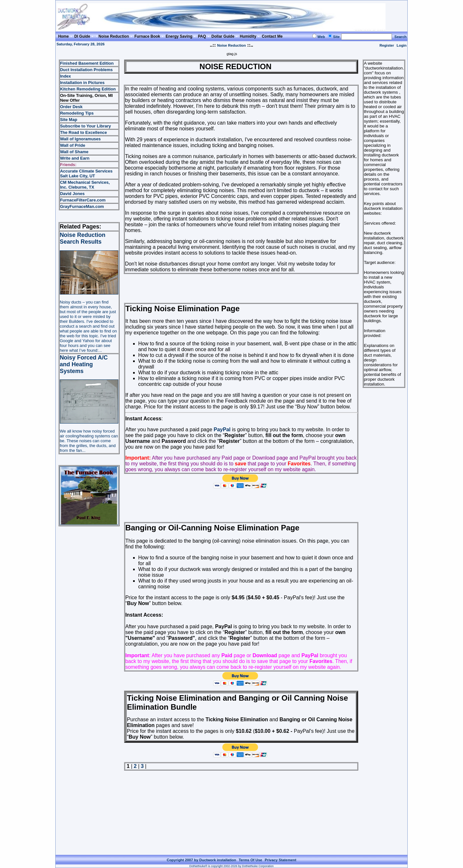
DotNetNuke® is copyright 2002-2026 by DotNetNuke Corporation (232, 866)
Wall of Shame (74, 152)
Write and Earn (75, 158)
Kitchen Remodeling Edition (88, 89)
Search (401, 37)
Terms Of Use (250, 860)
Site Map (69, 120)
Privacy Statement (280, 860)
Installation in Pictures (82, 83)
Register (387, 45)
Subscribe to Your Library (86, 126)
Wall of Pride (73, 145)
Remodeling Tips (77, 113)
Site (336, 37)
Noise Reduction (231, 45)
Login (402, 45)
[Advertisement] (241, 288)
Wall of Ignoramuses (81, 139)
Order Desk (71, 107)
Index (66, 76)
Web (321, 37)
